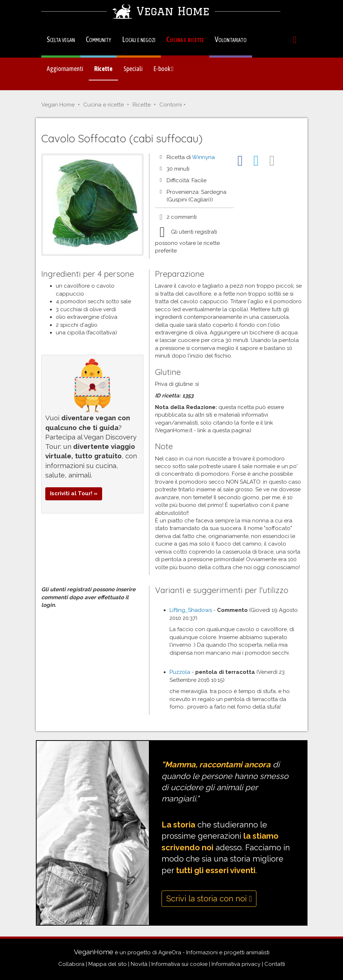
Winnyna (203, 157)
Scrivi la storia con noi (209, 898)
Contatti (275, 964)
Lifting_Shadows (191, 610)
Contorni (171, 105)
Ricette (103, 69)
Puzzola (180, 672)
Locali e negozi (139, 39)
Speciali (133, 69)
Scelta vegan (61, 39)
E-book (164, 69)
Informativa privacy (236, 964)
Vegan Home (58, 105)
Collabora (71, 964)
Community (99, 39)
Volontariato (231, 39)
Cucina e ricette (185, 39)
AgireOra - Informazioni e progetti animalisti (214, 952)
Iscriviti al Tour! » (74, 493)
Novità (139, 964)
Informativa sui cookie (179, 964)
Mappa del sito (108, 964)
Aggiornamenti (65, 69)
